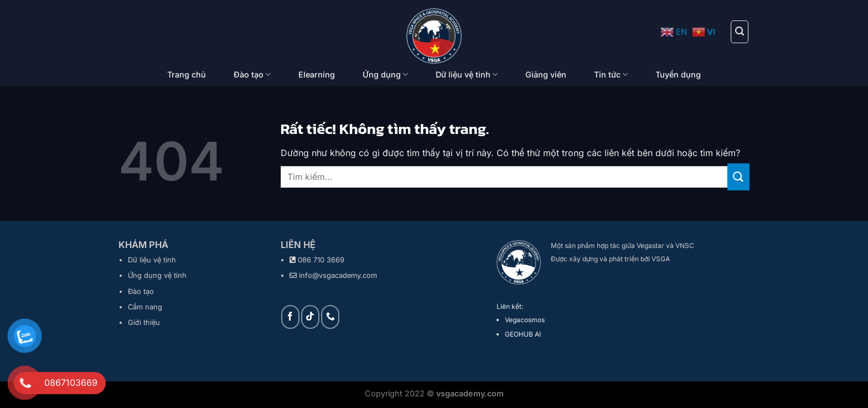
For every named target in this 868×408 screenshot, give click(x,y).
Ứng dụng (385, 74)
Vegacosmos (525, 320)
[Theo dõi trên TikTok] (310, 317)
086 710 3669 (321, 260)
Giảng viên (546, 74)
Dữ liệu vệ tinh (467, 74)
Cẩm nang (145, 307)
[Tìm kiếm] (740, 32)
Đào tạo (252, 74)
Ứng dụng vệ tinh (157, 275)
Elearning (317, 74)
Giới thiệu (144, 322)
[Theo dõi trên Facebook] (290, 317)
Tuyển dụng (678, 74)
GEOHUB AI (523, 334)
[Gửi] (738, 177)
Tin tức (611, 74)
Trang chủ (187, 74)
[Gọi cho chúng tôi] (330, 317)
